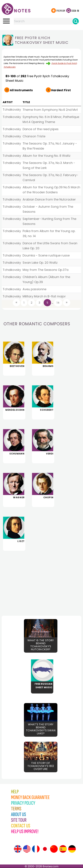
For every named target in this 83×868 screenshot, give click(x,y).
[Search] (76, 21)
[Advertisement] (41, 580)
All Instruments (20, 90)
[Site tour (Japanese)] (45, 849)
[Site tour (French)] (36, 849)
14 (58, 303)
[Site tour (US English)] (27, 849)
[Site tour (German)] (72, 849)
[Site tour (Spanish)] (63, 849)
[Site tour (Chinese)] (54, 849)
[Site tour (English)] (18, 849)
